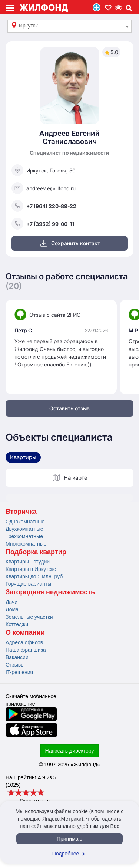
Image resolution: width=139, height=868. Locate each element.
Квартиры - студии (28, 562)
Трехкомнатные (24, 536)
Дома (12, 609)
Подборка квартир (36, 552)
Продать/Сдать (97, 7)
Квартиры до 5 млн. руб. (35, 576)
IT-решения (19, 672)
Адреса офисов (24, 642)
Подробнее (70, 854)
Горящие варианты (28, 584)
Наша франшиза (26, 650)
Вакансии (17, 657)
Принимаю (69, 839)
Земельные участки (29, 617)
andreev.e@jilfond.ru (44, 188)
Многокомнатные (26, 544)
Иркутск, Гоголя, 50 (44, 170)
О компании (25, 632)
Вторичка (21, 512)
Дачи (11, 602)
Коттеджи (17, 624)
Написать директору (70, 751)
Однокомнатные (25, 522)
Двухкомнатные (24, 529)
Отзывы (15, 665)
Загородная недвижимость (50, 592)
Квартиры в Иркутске (31, 569)
